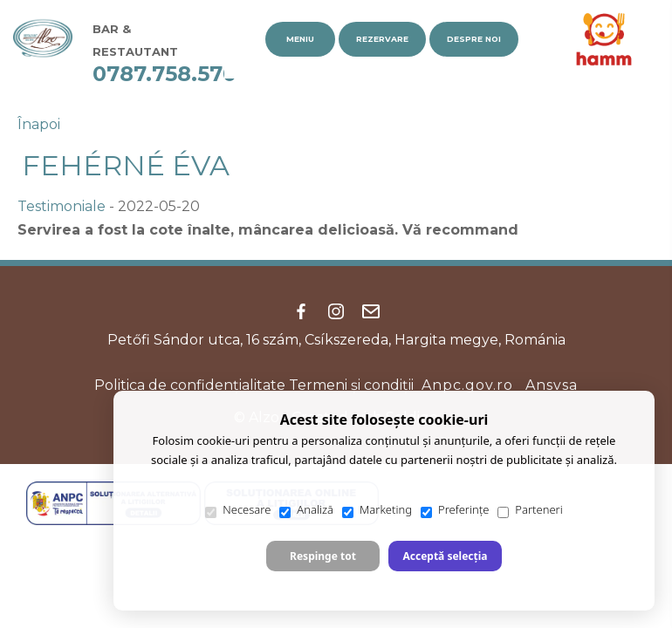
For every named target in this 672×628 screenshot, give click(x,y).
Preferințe (455, 510)
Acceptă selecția (445, 556)
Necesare (238, 510)
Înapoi (39, 124)
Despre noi (474, 39)
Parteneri (530, 510)
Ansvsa (552, 385)
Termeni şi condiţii (351, 385)
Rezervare (382, 39)
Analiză (306, 510)
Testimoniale (62, 206)
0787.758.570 (165, 74)
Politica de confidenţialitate (190, 385)
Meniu (300, 39)
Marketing (377, 510)
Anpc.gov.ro (467, 385)
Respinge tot (323, 556)
